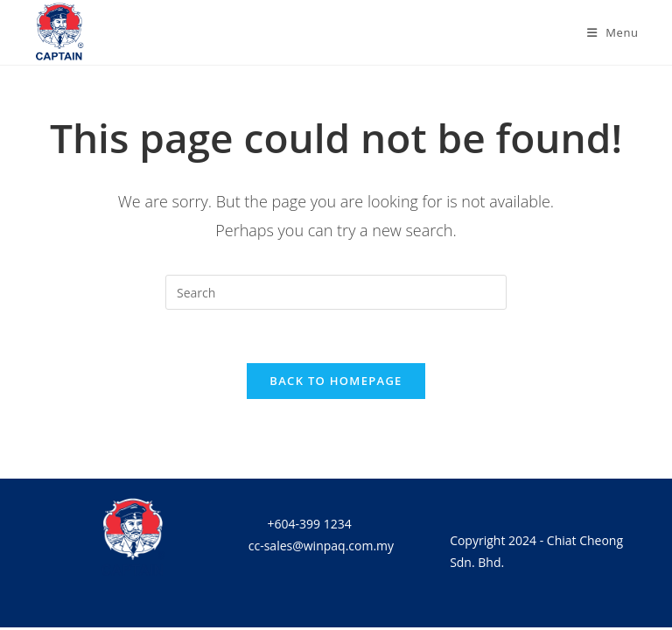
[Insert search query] (336, 292)
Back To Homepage (336, 381)
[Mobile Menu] (613, 32)
